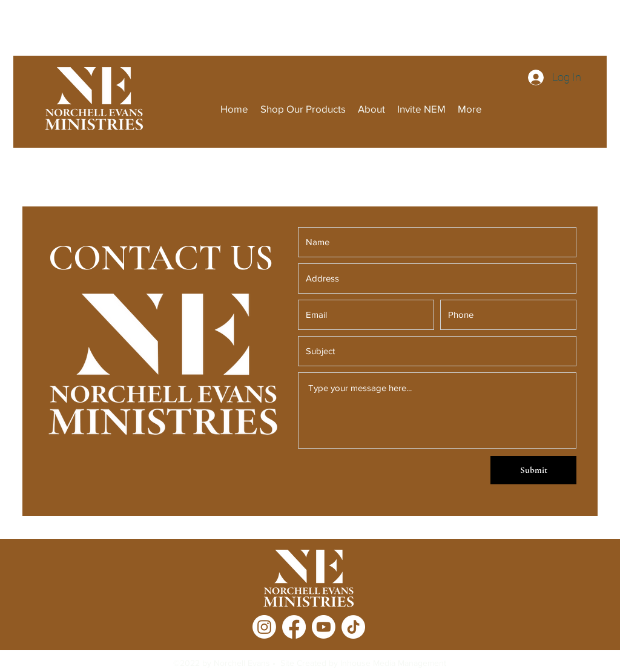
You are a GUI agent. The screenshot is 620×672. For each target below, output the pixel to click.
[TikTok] (353, 627)
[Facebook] (294, 627)
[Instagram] (264, 627)
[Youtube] (324, 627)
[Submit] (533, 470)
